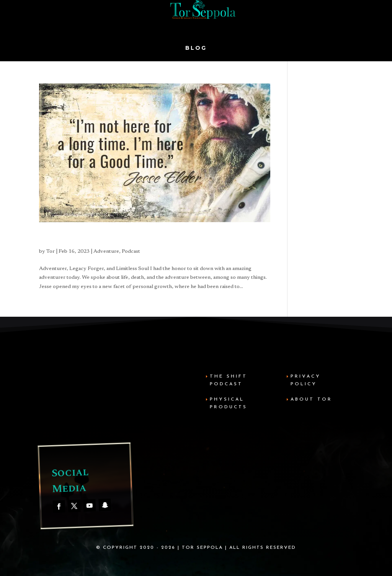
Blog (196, 48)
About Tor (311, 399)
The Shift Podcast (229, 380)
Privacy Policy (306, 380)
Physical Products (229, 403)
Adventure (106, 252)
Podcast (131, 252)
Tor (51, 252)
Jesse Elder (63, 239)
